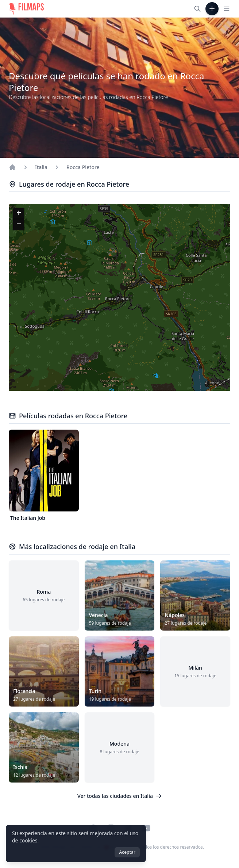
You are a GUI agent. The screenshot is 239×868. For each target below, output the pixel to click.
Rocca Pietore (83, 167)
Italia (41, 167)
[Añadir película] (212, 9)
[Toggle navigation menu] (227, 9)
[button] (19, 214)
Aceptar (127, 852)
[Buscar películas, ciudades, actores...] (197, 9)
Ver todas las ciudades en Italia (119, 796)
